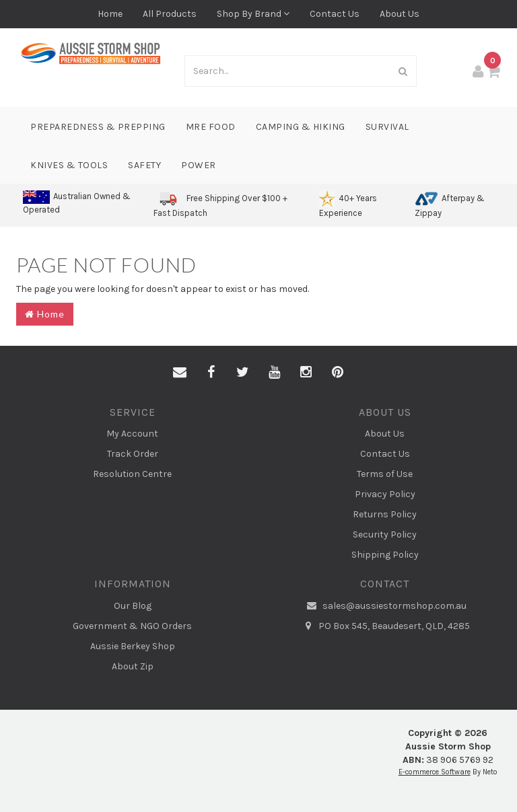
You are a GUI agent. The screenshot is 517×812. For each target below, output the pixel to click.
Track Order (133, 454)
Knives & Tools (69, 165)
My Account (132, 434)
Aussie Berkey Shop (133, 646)
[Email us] (180, 373)
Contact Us (335, 14)
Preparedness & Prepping (98, 127)
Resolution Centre (132, 474)
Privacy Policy (385, 494)
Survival (387, 127)
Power (199, 165)
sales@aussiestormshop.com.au (385, 606)
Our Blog (133, 606)
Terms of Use (385, 474)
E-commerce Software (435, 772)
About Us (400, 14)
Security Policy (385, 534)
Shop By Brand (253, 14)
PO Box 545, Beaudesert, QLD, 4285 (385, 626)
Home (110, 14)
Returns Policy (385, 514)
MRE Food (211, 127)
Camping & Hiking (301, 127)
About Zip (133, 666)
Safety (144, 165)
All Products (170, 14)
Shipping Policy (385, 555)
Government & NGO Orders (132, 626)
